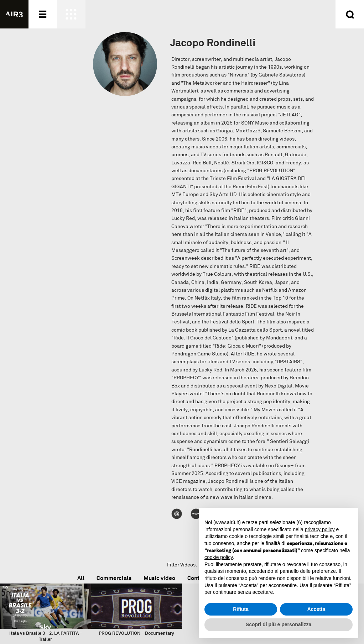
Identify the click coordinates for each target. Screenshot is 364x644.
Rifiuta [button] (241, 609)
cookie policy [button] (219, 557)
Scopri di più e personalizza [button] (279, 624)
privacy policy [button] (320, 529)
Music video (159, 578)
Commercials (114, 578)
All (81, 578)
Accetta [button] (316, 609)
